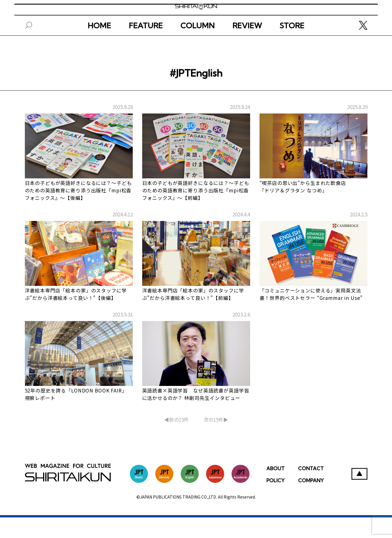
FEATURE (146, 45)
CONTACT (311, 489)
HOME (99, 45)
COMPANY (311, 501)
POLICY (276, 501)
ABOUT (276, 489)
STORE (292, 45)
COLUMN (198, 45)
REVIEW (247, 45)
